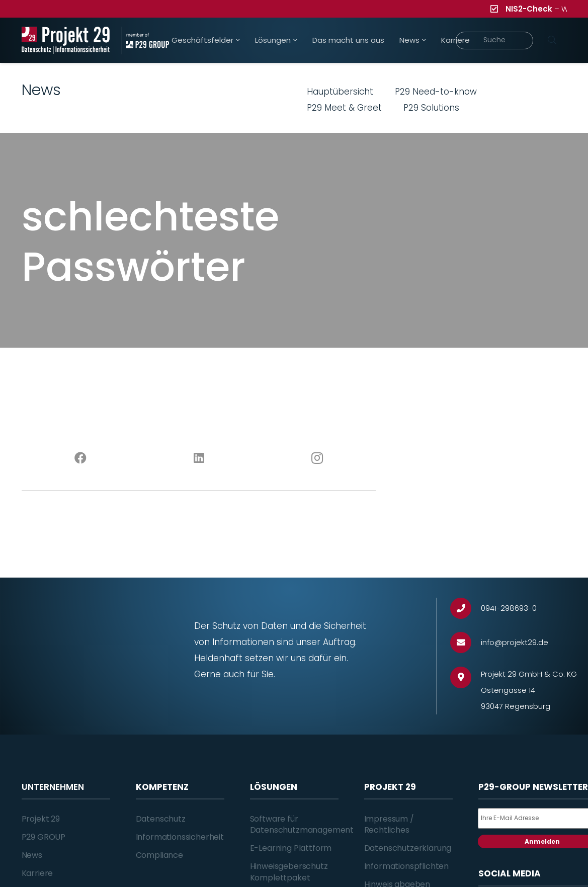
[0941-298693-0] (466, 609)
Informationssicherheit (180, 837)
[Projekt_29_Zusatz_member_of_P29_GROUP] (145, 41)
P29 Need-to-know (436, 92)
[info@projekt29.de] (466, 643)
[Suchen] (552, 40)
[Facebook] (81, 458)
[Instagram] (317, 458)
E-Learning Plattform (291, 848)
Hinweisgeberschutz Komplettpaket (289, 872)
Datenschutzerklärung (408, 848)
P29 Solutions (431, 108)
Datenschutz (161, 819)
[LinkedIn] (199, 458)
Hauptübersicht (340, 92)
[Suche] (495, 41)
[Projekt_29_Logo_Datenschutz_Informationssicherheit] (66, 41)
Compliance (159, 855)
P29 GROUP (44, 837)
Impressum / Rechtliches (389, 824)
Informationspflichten (407, 866)
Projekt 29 (41, 819)
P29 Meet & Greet (344, 108)
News (32, 855)
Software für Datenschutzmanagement (302, 824)
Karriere (37, 873)
